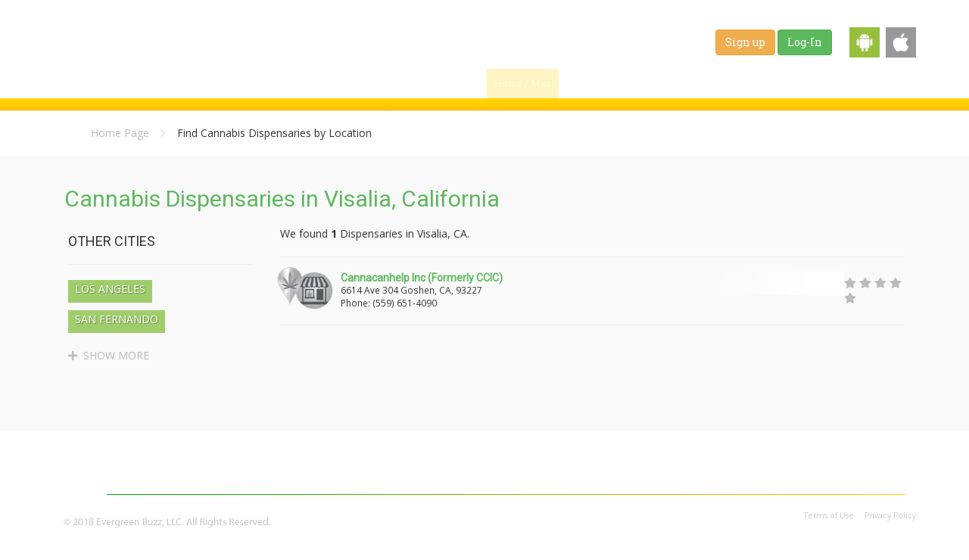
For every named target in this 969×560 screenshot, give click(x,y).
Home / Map (523, 83)
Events (889, 83)
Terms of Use (829, 515)
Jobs (788, 83)
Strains (735, 83)
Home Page (120, 133)
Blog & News (663, 83)
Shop (837, 83)
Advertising (737, 479)
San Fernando (117, 319)
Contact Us (884, 479)
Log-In (805, 42)
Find (592, 83)
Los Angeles (110, 289)
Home (296, 479)
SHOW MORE (109, 355)
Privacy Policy (890, 515)
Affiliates (811, 479)
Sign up (745, 42)
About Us (662, 479)
